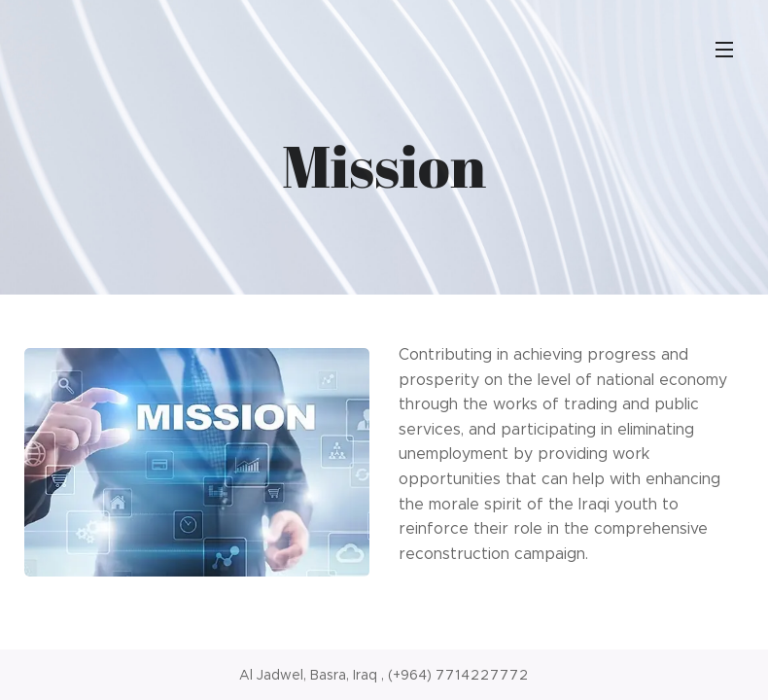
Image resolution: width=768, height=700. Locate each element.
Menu (724, 50)
